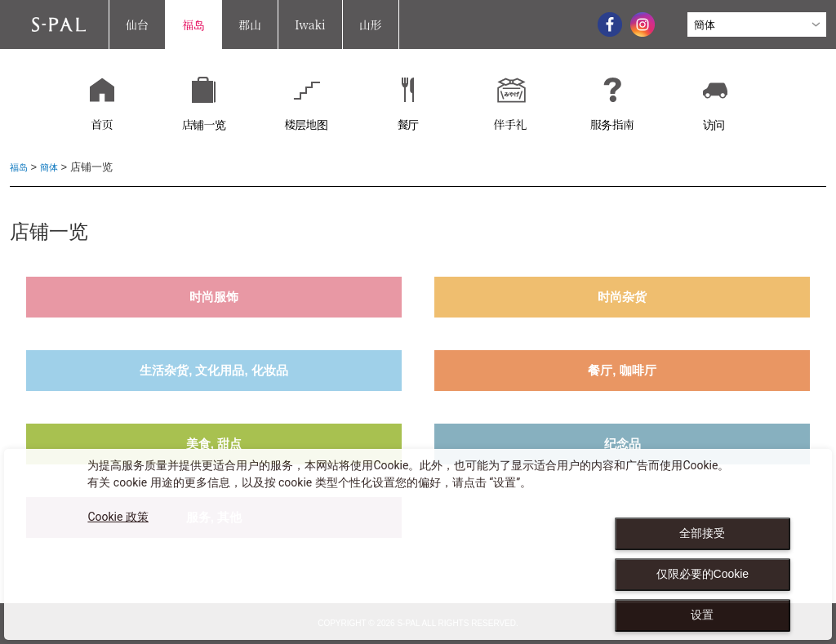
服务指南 (612, 125)
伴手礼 (510, 125)
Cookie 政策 (118, 517)
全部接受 (702, 533)
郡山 (250, 24)
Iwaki (310, 24)
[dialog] (418, 544)
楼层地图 (306, 125)
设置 (702, 615)
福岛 (193, 24)
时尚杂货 (622, 297)
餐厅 (408, 125)
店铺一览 (204, 125)
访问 (714, 125)
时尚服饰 (214, 297)
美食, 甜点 (214, 444)
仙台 (137, 24)
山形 (371, 24)
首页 (102, 125)
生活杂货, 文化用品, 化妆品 (214, 370)
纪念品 (623, 444)
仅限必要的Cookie (703, 574)
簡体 (54, 167)
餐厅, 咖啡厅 (622, 370)
